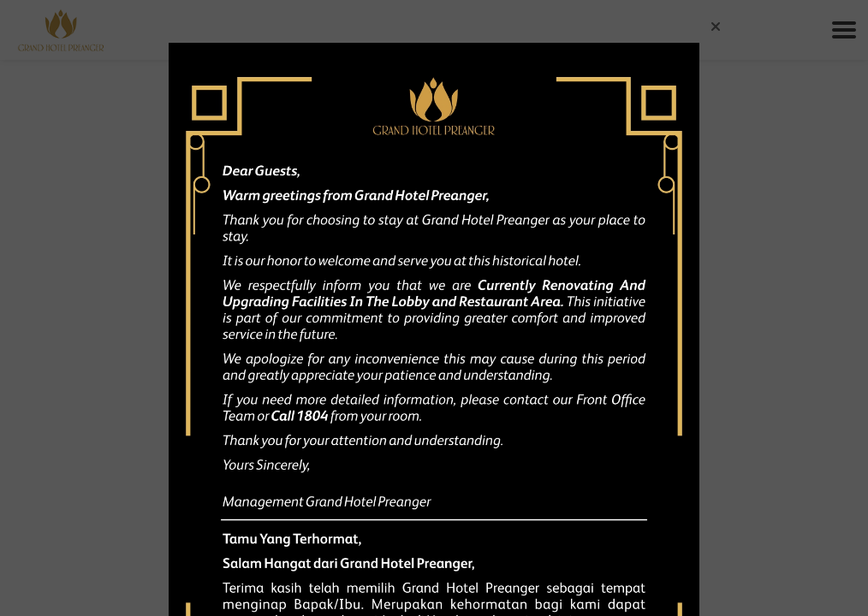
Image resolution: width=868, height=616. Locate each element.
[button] (716, 27)
